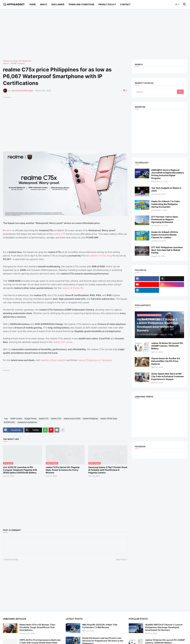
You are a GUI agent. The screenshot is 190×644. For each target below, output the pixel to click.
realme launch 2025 (72, 419)
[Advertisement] (92, 34)
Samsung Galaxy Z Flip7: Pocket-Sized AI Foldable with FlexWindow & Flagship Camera (108, 470)
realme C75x (56, 419)
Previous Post (11, 559)
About (44, 4)
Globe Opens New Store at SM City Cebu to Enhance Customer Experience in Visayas (168, 376)
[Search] (156, 92)
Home (33, 4)
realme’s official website (53, 360)
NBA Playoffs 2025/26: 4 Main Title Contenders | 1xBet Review (100, 626)
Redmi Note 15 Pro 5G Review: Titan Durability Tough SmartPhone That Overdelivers (37, 627)
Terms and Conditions (81, 4)
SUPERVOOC (9, 422)
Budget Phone (31, 419)
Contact (125, 4)
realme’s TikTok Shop (101, 256)
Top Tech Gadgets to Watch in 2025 (166, 189)
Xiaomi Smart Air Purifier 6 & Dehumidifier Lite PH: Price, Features (166, 361)
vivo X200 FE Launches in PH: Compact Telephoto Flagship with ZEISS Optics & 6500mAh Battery (20, 470)
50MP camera (18, 63)
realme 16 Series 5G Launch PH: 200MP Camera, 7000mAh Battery (167, 346)
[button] (177, 4)
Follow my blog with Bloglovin (17, 61)
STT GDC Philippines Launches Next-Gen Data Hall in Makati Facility (167, 250)
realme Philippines (90, 419)
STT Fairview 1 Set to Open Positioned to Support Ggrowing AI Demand (165, 219)
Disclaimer (58, 4)
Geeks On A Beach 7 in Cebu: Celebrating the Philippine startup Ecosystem (166, 204)
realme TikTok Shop (109, 419)
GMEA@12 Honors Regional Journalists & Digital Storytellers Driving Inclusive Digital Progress (168, 174)
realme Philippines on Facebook (95, 360)
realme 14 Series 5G (73, 288)
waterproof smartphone (27, 422)
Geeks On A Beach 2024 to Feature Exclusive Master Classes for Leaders (165, 235)
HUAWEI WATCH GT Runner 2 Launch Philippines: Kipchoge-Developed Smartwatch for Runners (164, 627)
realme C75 (59, 234)
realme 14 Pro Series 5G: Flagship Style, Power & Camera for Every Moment (63, 470)
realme (7, 230)
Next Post (121, 559)
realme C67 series (63, 342)
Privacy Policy (107, 4)
